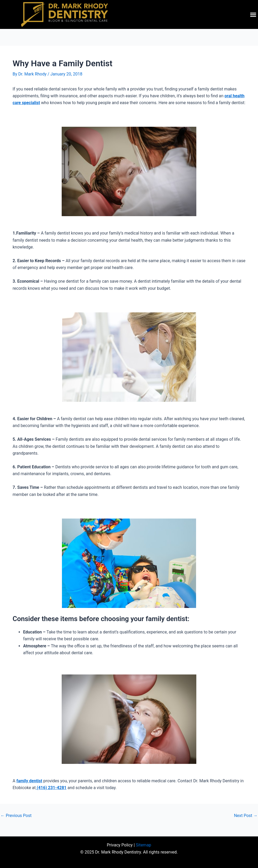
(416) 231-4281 (51, 788)
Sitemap (143, 845)
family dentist (29, 781)
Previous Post (16, 816)
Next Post (246, 816)
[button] (253, 14)
